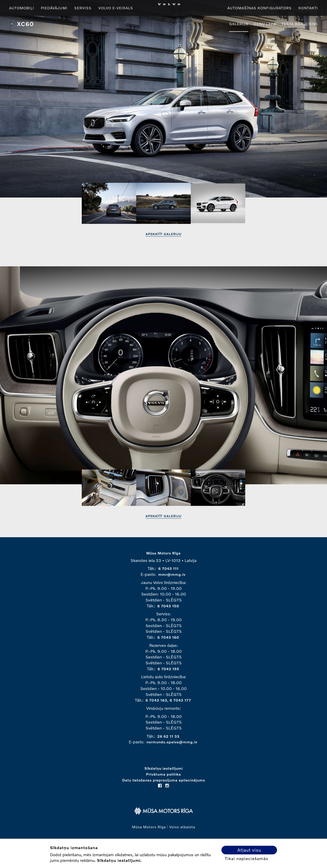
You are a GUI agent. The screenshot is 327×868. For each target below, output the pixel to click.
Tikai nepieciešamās (246, 858)
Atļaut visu (249, 850)
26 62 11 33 (168, 736)
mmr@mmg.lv (172, 574)
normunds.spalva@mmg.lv (172, 742)
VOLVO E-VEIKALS (116, 8)
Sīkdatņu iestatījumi (164, 768)
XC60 (25, 24)
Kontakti (308, 8)
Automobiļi (22, 8)
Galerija (239, 24)
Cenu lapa (265, 24)
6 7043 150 (168, 606)
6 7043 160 (168, 637)
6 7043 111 (168, 568)
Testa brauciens (300, 24)
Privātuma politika (163, 774)
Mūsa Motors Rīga (163, 553)
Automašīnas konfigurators (259, 8)
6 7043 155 (168, 669)
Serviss (83, 8)
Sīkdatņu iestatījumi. (119, 860)
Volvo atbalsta (182, 827)
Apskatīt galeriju (163, 234)
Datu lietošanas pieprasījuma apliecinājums (164, 780)
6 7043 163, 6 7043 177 (168, 700)
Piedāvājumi (54, 8)
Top (12, 24)
